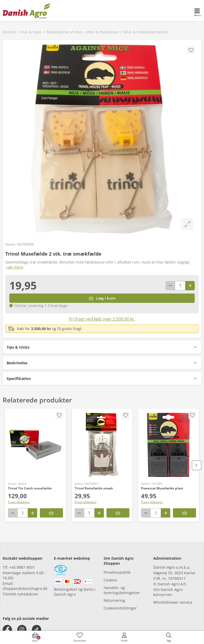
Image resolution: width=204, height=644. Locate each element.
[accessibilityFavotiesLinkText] (80, 637)
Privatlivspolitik (117, 572)
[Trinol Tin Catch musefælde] (35, 445)
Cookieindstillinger (120, 608)
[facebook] (7, 630)
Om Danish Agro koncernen (168, 592)
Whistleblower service (173, 602)
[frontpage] (27, 11)
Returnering (114, 600)
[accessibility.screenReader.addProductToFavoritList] (59, 415)
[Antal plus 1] (190, 286)
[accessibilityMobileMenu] (197, 13)
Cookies (110, 580)
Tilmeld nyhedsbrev (20, 594)
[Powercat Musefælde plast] (169, 445)
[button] (102, 347)
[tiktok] (37, 630)
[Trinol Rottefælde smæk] (102, 445)
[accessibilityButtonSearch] (169, 637)
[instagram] (22, 630)
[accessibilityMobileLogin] (124, 637)
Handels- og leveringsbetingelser (122, 590)
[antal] (180, 286)
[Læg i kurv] (102, 298)
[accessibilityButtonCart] (35, 637)
